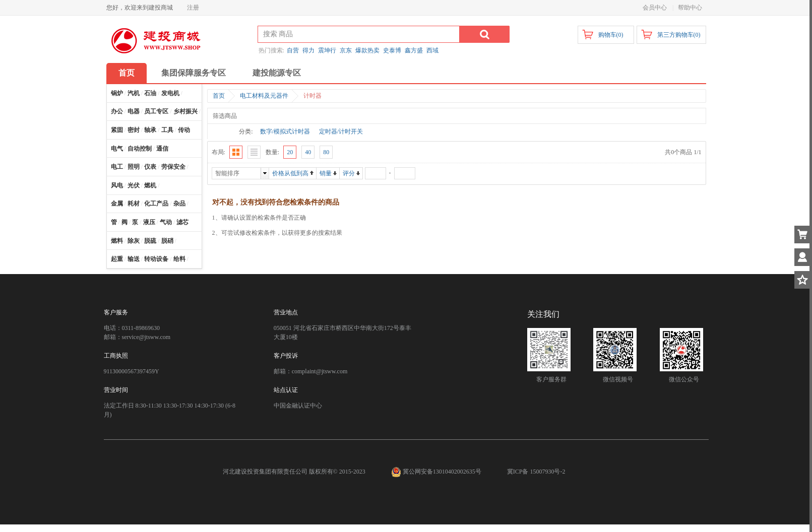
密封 (134, 130)
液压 (149, 222)
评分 (349, 173)
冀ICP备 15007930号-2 (536, 472)
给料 (179, 259)
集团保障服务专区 (194, 73)
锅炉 (117, 93)
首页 (127, 73)
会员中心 (655, 8)
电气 (117, 149)
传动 (184, 130)
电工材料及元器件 (264, 96)
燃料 (117, 241)
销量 (326, 173)
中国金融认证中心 (298, 406)
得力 (308, 50)
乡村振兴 (185, 111)
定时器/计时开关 (341, 131)
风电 (117, 185)
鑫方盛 (414, 50)
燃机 (150, 185)
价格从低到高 (290, 173)
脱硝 (167, 241)
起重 (117, 259)
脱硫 (150, 241)
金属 (117, 204)
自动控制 (140, 149)
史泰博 (392, 50)
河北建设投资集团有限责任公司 (265, 472)
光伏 (134, 185)
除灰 (134, 241)
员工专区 (156, 111)
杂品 (179, 204)
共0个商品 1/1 (683, 152)
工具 (167, 130)
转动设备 (156, 259)
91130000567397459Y (132, 371)
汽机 (134, 93)
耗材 (134, 204)
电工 (117, 167)
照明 (134, 167)
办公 (117, 111)
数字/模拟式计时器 (285, 131)
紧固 (117, 130)
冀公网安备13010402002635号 (437, 472)
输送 (134, 259)
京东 (346, 50)
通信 (162, 149)
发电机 (170, 93)
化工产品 (156, 204)
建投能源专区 (277, 73)
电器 (134, 111)
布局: (218, 152)
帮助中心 (690, 8)
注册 (193, 8)
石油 (150, 93)
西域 (432, 50)
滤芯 (182, 222)
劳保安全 (173, 167)
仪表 (150, 167)
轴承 (150, 130)
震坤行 (327, 50)
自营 (293, 50)
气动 (166, 222)
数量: (272, 152)
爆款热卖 (367, 50)
